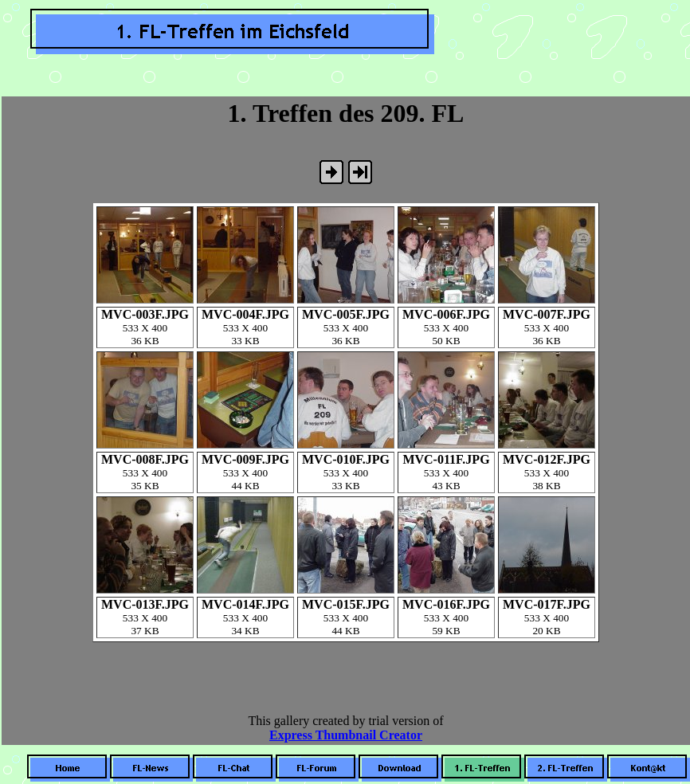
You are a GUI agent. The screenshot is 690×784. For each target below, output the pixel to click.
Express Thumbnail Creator (346, 735)
